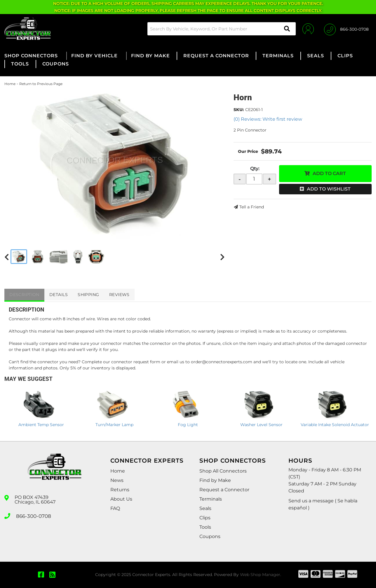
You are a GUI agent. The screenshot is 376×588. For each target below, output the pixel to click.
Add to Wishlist (329, 189)
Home (10, 84)
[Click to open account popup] (307, 29)
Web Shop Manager (260, 575)
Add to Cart (329, 173)
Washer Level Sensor (261, 425)
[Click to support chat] (346, 29)
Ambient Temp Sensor (41, 425)
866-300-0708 (33, 516)
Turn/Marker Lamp (114, 425)
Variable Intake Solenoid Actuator (335, 425)
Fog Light (188, 425)
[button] (220, 29)
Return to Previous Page (41, 84)
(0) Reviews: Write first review (268, 119)
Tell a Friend (252, 207)
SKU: (239, 110)
